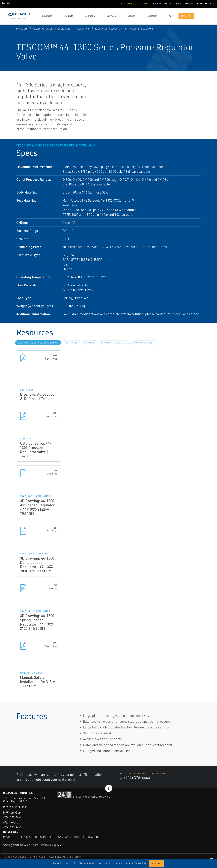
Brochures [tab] (71, 343)
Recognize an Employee (68, 837)
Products (22, 29)
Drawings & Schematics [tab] (114, 343)
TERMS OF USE (36, 857)
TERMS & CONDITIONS (15, 857)
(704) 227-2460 (13, 827)
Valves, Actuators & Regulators (52, 29)
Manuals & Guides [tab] (144, 343)
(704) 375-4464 (135, 778)
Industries (42, 837)
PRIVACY (50, 857)
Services (25, 837)
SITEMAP (76, 857)
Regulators (83, 29)
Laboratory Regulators (109, 29)
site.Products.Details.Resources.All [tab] (38, 343)
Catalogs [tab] (89, 343)
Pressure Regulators (141, 29)
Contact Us (94, 837)
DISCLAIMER (63, 857)
